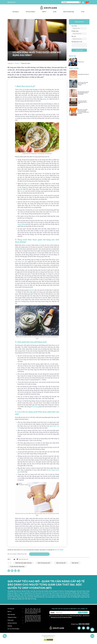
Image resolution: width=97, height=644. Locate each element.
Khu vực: (74, 36)
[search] (80, 2)
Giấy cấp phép (11, 614)
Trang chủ (10, 63)
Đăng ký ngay (79, 50)
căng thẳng (21, 224)
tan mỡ (22, 191)
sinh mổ (31, 290)
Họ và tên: (74, 26)
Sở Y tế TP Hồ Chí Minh (13, 629)
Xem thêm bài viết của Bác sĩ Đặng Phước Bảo (39, 554)
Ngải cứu (27, 184)
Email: (53, 613)
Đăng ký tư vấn (11, 2)
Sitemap (10, 626)
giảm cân (46, 99)
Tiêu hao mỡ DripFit (30, 12)
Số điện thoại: (75, 31)
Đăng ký (83, 613)
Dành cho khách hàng (69, 12)
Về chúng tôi (16, 12)
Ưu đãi (55, 12)
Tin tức (83, 12)
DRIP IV (44, 12)
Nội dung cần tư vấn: (77, 42)
